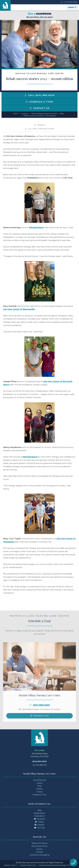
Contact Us (40, 108)
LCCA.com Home (69, 2)
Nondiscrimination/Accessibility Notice (57, 865)
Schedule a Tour (40, 102)
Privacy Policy (11, 865)
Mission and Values (40, 843)
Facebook (40, 819)
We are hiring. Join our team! (40, 15)
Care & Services (39, 780)
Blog (62, 114)
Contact (40, 792)
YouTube (40, 828)
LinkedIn (39, 825)
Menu (73, 8)
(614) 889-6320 (41, 710)
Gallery (40, 783)
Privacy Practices (28, 865)
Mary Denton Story (39, 846)
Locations (25, 114)
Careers (39, 789)
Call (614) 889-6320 (40, 95)
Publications (39, 816)
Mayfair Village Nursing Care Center (44, 114)
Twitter (39, 822)
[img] (25, 95)
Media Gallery (40, 813)
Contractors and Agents (40, 855)
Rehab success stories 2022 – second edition (40, 116)
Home (16, 114)
